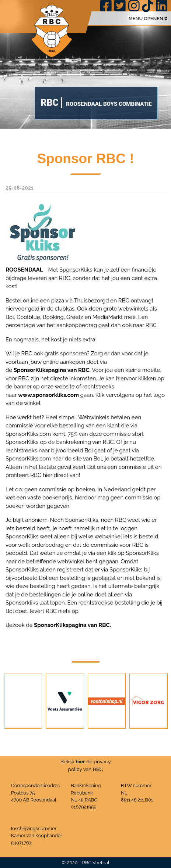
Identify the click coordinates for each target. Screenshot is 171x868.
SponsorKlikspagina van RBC (52, 370)
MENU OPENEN (148, 19)
